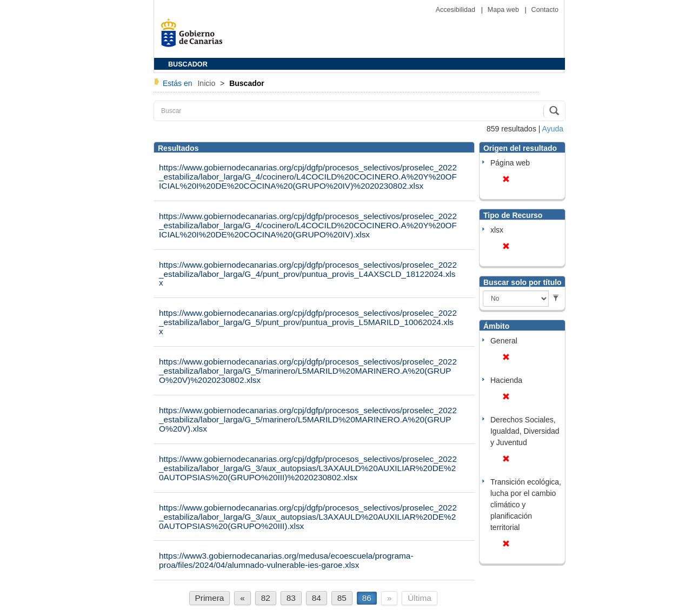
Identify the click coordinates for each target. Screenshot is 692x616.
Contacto (545, 10)
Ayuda (553, 129)
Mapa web (504, 10)
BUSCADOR (188, 64)
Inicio (207, 83)
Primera (210, 598)
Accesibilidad (457, 10)
